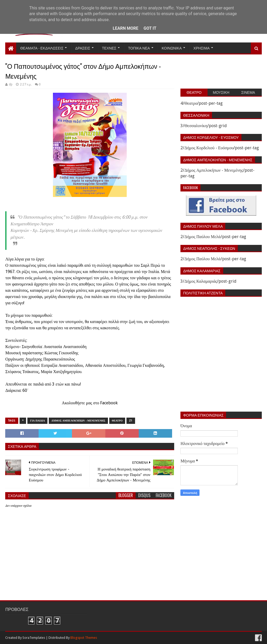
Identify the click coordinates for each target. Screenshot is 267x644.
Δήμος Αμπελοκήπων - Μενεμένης (78, 421)
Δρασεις (83, 48)
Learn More (125, 28)
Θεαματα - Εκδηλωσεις (42, 48)
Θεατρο (117, 421)
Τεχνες (109, 48)
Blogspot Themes (84, 638)
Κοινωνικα (172, 48)
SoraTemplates (34, 638)
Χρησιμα (202, 48)
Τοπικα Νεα (139, 48)
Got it (150, 28)
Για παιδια (37, 421)
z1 (131, 421)
